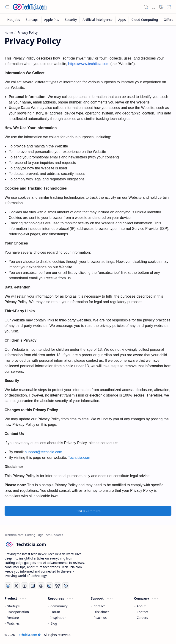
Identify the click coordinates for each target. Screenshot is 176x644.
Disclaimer (101, 612)
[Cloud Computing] (145, 20)
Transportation (18, 612)
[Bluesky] (58, 586)
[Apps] (122, 20)
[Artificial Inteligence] (98, 20)
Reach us (100, 618)
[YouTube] (8, 586)
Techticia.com (79, 458)
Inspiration (58, 618)
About (141, 606)
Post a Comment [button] (88, 511)
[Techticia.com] (30, 7)
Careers (142, 618)
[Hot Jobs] (14, 20)
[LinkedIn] (33, 586)
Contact (99, 606)
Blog (54, 623)
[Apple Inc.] (52, 20)
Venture (13, 618)
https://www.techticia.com (89, 64)
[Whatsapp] (66, 586)
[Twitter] (16, 586)
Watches (14, 623)
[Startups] (32, 20)
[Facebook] (25, 586)
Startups (14, 606)
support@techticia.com (43, 452)
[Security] (71, 20)
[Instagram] (49, 586)
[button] (7, 7)
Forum (55, 612)
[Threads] (41, 586)
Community (59, 606)
